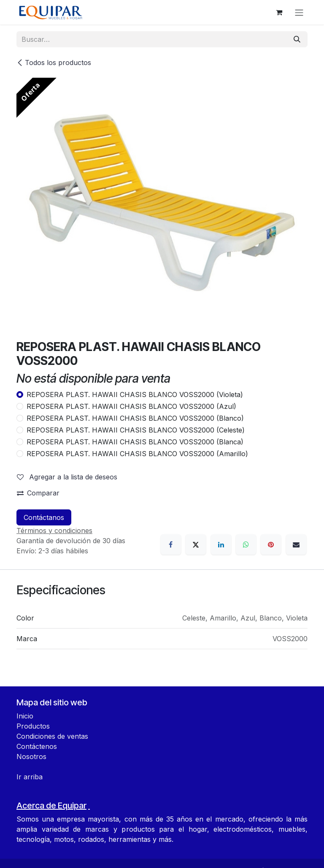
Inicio (25, 716)
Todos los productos (54, 63)
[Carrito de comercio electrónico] (279, 12)
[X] (196, 544)
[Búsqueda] (297, 39)
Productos (33, 726)
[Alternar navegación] (299, 12)
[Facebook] (171, 544)
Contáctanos (44, 517)
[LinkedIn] (221, 544)
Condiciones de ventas (52, 736)
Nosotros (31, 756)
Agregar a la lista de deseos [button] (67, 477)
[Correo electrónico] (296, 544)
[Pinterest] (271, 544)
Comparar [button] (38, 493)
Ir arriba (30, 777)
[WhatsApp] (246, 544)
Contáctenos (37, 746)
